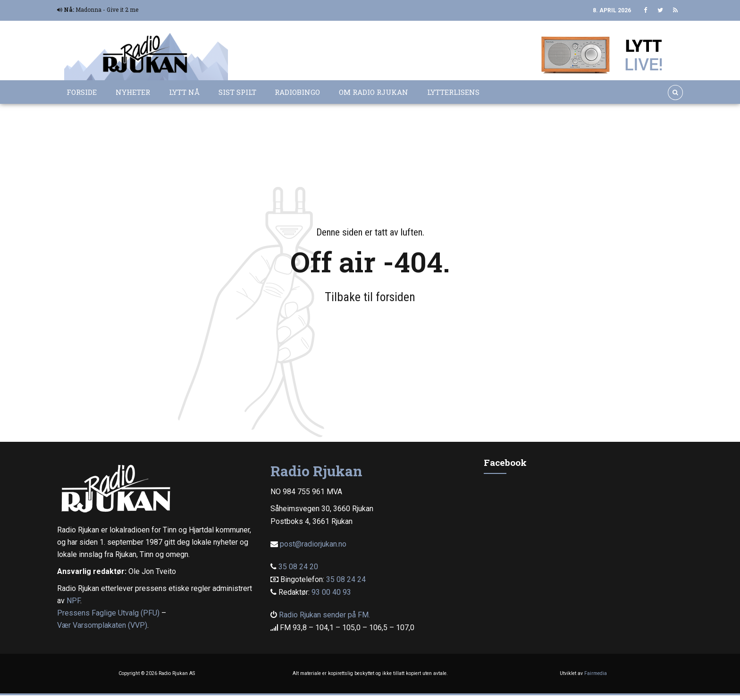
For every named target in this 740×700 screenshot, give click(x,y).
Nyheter (133, 92)
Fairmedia (596, 673)
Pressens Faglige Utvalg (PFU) (108, 613)
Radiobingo (297, 92)
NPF (73, 601)
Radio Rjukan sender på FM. (324, 615)
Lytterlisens (453, 92)
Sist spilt (237, 92)
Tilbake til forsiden (370, 297)
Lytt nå (184, 92)
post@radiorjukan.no (313, 544)
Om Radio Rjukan (374, 92)
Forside (82, 92)
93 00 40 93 (331, 592)
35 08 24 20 (298, 567)
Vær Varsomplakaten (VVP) (102, 625)
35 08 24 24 (346, 579)
